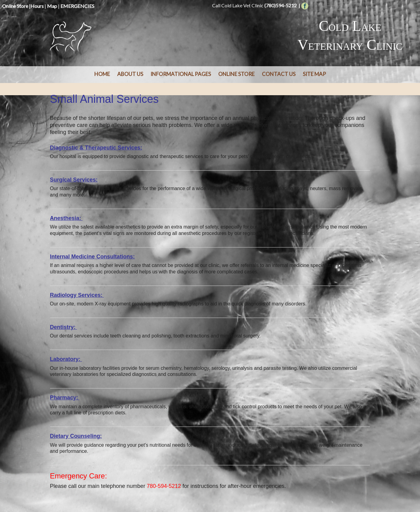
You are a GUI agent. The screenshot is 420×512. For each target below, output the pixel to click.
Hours (37, 6)
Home (102, 74)
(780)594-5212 (281, 5)
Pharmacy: (64, 398)
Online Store (15, 6)
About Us (130, 74)
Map (52, 6)
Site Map (314, 74)
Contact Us (279, 74)
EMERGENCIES (77, 6)
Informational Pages (181, 74)
